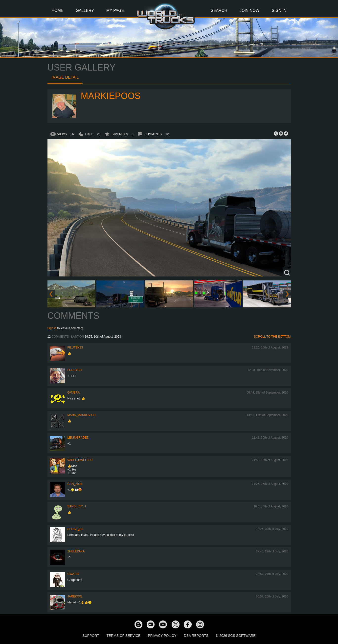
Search (219, 11)
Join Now (249, 11)
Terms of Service (124, 636)
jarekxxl (75, 596)
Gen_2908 (75, 484)
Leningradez (78, 438)
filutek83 (75, 347)
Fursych (75, 370)
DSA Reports (196, 636)
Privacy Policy (162, 636)
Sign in (52, 328)
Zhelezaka (76, 551)
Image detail (65, 77)
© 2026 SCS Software (236, 636)
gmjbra (74, 393)
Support (91, 636)
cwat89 (73, 574)
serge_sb (76, 529)
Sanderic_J (77, 506)
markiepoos (111, 96)
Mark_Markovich (82, 415)
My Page (115, 11)
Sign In (279, 11)
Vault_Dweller (80, 460)
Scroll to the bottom (272, 337)
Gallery (85, 11)
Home (58, 11)
